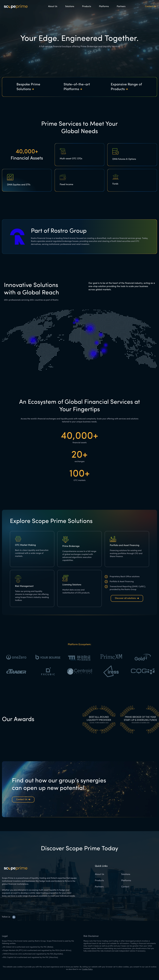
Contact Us (150, 7)
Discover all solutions (127, 598)
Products (87, 7)
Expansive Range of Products (126, 87)
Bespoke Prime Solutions (28, 87)
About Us (53, 7)
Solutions (70, 7)
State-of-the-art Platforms (77, 87)
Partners (121, 7)
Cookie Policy (87, 969)
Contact (125, 887)
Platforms (104, 7)
